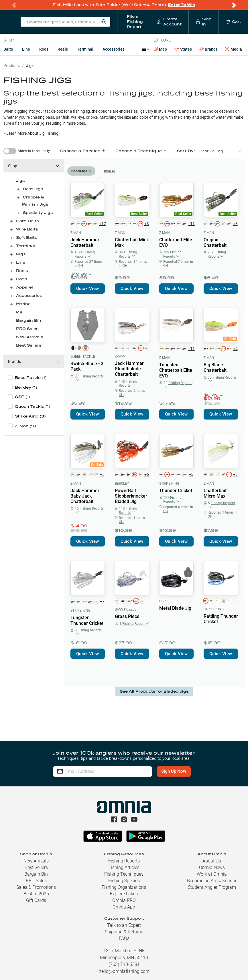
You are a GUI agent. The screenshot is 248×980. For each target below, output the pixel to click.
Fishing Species (124, 881)
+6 (147, 474)
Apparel (24, 287)
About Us (212, 861)
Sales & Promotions (36, 887)
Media (233, 49)
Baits (8, 49)
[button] (34, 166)
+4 (235, 349)
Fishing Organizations (124, 887)
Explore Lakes (124, 894)
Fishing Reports (124, 861)
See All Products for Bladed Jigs (154, 691)
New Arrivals (29, 337)
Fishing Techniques (124, 874)
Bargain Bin (29, 320)
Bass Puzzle (126, 609)
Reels (63, 49)
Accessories (114, 49)
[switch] (10, 151)
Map (161, 49)
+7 (102, 601)
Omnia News (212, 867)
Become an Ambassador (212, 881)
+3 (147, 224)
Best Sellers (29, 345)
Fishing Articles (124, 867)
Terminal (85, 49)
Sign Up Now (174, 771)
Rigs (21, 254)
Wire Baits (27, 229)
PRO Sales (27, 329)
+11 (191, 224)
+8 (235, 224)
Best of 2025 (36, 894)
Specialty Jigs (38, 213)
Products (12, 65)
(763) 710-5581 (124, 964)
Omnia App (124, 907)
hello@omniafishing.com (124, 971)
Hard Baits (27, 221)
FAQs (124, 938)
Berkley (122, 484)
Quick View (88, 289)
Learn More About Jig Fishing (32, 133)
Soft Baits (26, 237)
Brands (208, 49)
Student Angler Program (212, 887)
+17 (102, 224)
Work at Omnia (212, 874)
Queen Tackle (83, 357)
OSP (163, 601)
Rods (44, 49)
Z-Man (76, 233)
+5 (102, 474)
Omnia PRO (124, 900)
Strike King (169, 484)
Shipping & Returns (124, 932)
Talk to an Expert (124, 925)
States (183, 49)
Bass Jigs (33, 189)
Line (26, 49)
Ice (19, 312)
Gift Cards (36, 900)
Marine (23, 304)
